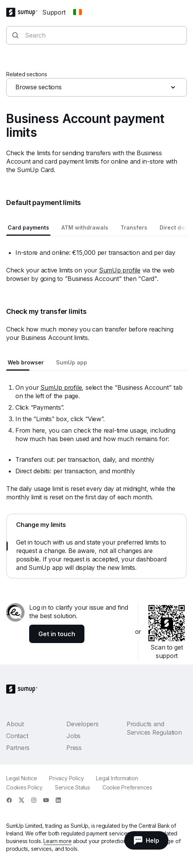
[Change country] (78, 12)
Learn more (57, 841)
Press (74, 748)
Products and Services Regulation (154, 728)
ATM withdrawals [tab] (85, 227)
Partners (18, 748)
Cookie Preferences (127, 787)
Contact (17, 736)
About (15, 724)
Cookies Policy (24, 787)
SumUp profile (120, 270)
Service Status (73, 787)
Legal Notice (21, 778)
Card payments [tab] (28, 227)
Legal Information (117, 778)
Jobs (73, 736)
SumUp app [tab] (72, 362)
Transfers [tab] (134, 227)
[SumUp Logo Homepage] (24, 12)
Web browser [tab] (26, 362)
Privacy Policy (66, 778)
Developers (82, 724)
